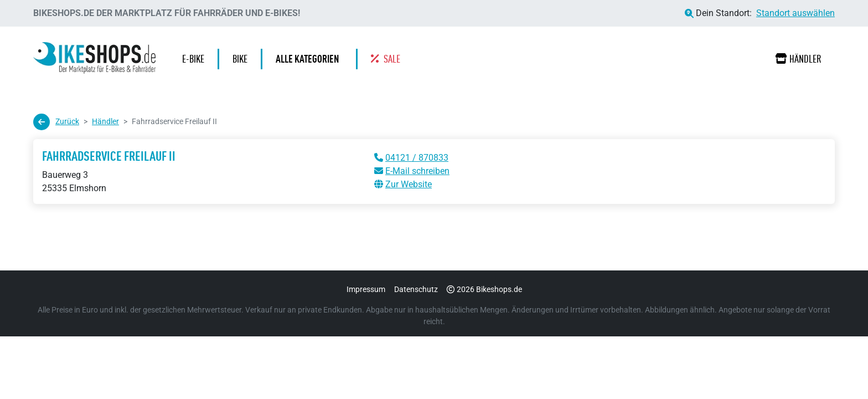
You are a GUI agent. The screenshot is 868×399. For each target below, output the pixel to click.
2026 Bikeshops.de (484, 289)
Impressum (366, 289)
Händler (798, 59)
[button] (310, 59)
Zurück (56, 122)
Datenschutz (416, 289)
